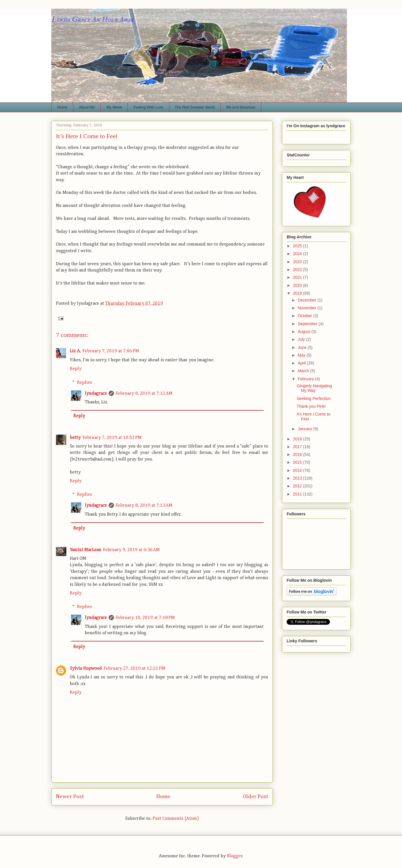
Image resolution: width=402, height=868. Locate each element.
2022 (298, 270)
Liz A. (75, 351)
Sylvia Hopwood (86, 669)
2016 (298, 454)
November (307, 308)
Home (62, 107)
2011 (298, 494)
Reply (76, 369)
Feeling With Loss (148, 107)
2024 (298, 254)
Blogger (235, 856)
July (302, 339)
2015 (298, 462)
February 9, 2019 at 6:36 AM (131, 550)
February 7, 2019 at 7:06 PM (111, 351)
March (304, 371)
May (302, 355)
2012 (298, 486)
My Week (114, 107)
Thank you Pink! (311, 406)
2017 (298, 447)
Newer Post (70, 797)
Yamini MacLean (86, 550)
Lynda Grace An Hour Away (93, 19)
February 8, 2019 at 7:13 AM (144, 506)
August (304, 332)
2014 (298, 470)
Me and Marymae (241, 107)
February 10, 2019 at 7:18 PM (145, 618)
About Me (87, 107)
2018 (298, 439)
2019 (298, 293)
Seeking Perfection (314, 399)
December (307, 300)
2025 (298, 246)
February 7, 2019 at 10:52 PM (112, 438)
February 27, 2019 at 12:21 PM (134, 669)
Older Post (256, 797)
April (302, 363)
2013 (298, 478)
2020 (298, 285)
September (308, 324)
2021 (298, 277)
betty (75, 438)
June (303, 347)
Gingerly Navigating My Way (314, 388)
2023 (298, 262)
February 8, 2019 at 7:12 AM (144, 394)
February (306, 379)
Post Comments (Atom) (176, 819)
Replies (84, 382)
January (305, 429)
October (305, 316)
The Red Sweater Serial (195, 107)
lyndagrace (96, 394)
